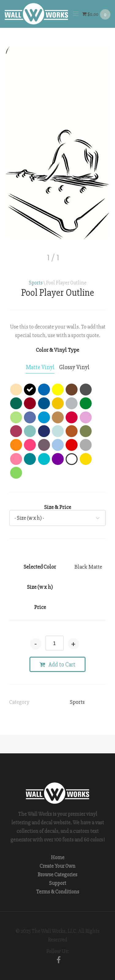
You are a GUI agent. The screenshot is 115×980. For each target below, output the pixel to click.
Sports (36, 283)
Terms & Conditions (58, 892)
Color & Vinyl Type (57, 350)
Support (58, 883)
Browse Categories (57, 875)
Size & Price (58, 507)
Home (58, 858)
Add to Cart (57, 665)
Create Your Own (57, 866)
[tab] (40, 368)
